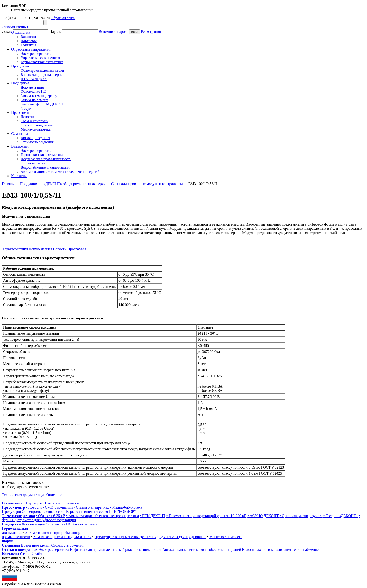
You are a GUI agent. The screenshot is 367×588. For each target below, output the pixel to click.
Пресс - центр (13, 507)
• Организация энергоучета (301, 516)
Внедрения (20, 146)
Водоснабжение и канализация (45, 167)
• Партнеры (33, 503)
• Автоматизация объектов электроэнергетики (103, 516)
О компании (21, 32)
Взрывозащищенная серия (42, 75)
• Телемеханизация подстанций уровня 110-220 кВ (206, 516)
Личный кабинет (15, 27)
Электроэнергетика (36, 54)
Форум (26, 108)
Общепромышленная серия (42, 70)
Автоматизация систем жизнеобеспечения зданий (60, 172)
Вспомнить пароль (114, 31)
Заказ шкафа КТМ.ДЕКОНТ (43, 104)
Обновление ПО (33, 91)
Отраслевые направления (31, 49)
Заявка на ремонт (34, 100)
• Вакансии (51, 503)
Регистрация (151, 31)
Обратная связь (63, 18)
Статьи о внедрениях (37, 125)
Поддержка (20, 83)
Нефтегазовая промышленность (46, 159)
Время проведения (35, 138)
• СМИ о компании (58, 507)
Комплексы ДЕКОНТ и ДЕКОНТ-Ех (62, 537)
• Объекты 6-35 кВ (50, 516)
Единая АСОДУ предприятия (183, 537)
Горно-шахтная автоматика (42, 62)
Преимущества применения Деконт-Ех (125, 537)
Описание (54, 495)
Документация (32, 87)
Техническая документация (24, 495)
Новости (27, 117)
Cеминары (20, 134)
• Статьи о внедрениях (92, 507)
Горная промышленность (142, 549)
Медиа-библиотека (36, 129)
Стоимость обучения (37, 142)
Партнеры (29, 41)
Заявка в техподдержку (39, 96)
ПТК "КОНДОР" (34, 79)
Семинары (11, 545)
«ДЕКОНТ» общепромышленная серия (75, 184)
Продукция (20, 66)
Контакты (28, 45)
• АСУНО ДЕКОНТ (263, 516)
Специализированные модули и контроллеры (147, 184)
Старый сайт (31, 554)
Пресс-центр (21, 113)
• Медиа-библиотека (126, 507)
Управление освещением (40, 58)
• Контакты (70, 503)
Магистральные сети (226, 537)
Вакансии (28, 37)
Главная (8, 184)
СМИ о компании (35, 121)
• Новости (34, 507)
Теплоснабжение (34, 163)
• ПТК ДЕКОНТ (152, 516)
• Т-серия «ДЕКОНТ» (341, 516)
